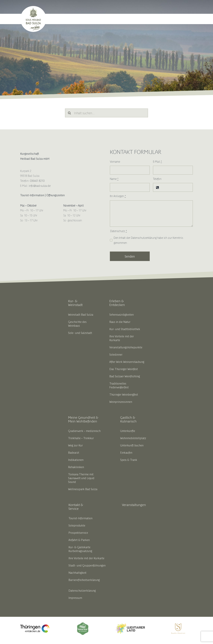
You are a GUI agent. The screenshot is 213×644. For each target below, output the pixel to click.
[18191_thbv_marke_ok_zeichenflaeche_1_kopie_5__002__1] (83, 623)
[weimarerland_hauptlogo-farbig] (130, 625)
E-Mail (157, 161)
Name (114, 179)
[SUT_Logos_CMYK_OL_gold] (178, 625)
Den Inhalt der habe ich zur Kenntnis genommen (148, 240)
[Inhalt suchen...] (106, 113)
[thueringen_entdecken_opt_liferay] (35, 626)
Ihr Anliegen (118, 196)
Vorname (115, 161)
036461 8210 (37, 181)
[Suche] (69, 113)
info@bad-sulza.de (40, 186)
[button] (189, 19)
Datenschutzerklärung (144, 238)
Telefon (157, 179)
